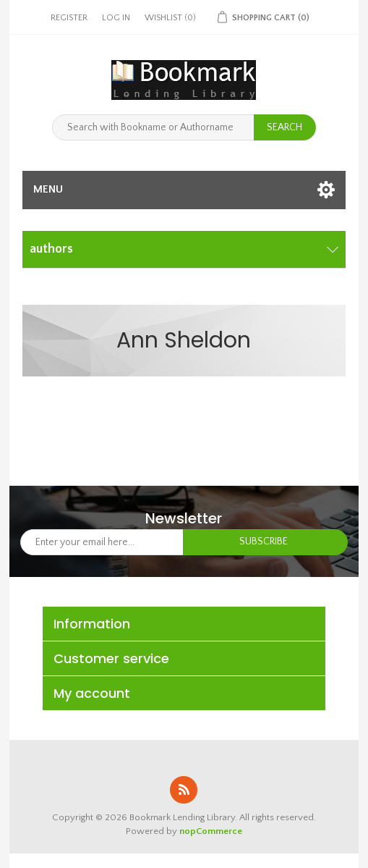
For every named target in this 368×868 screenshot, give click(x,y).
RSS (184, 790)
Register (69, 18)
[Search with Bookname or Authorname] (153, 127)
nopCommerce (211, 831)
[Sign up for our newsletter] (102, 542)
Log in (116, 18)
